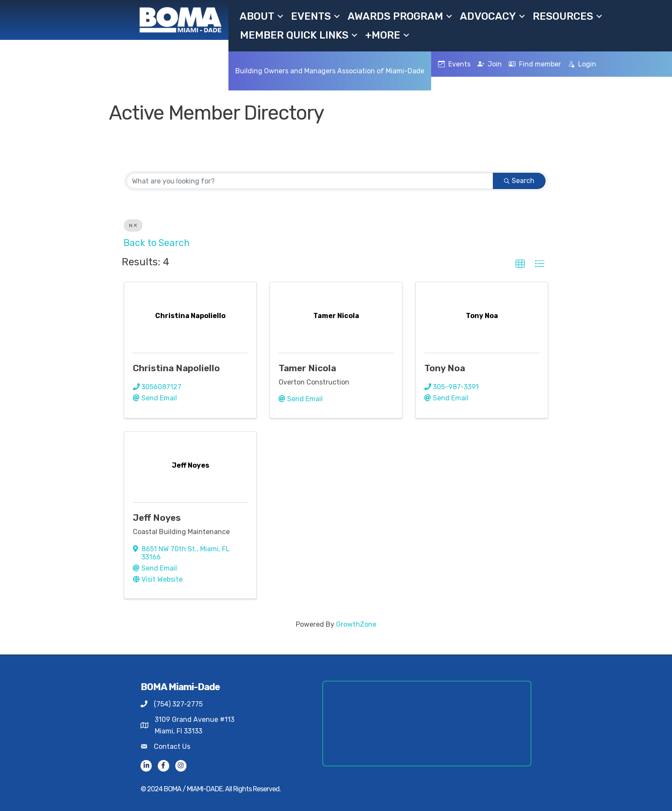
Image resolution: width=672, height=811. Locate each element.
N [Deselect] (133, 225)
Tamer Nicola (307, 368)
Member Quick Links (294, 35)
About (257, 16)
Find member (535, 64)
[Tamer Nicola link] (336, 316)
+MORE (383, 35)
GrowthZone (356, 624)
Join (490, 64)
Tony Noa (445, 368)
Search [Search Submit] (519, 181)
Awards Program (395, 16)
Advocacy (488, 16)
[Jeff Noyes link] (190, 465)
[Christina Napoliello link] (190, 316)
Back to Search (157, 243)
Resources (563, 16)
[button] (520, 264)
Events (311, 16)
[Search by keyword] (310, 181)
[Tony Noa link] (482, 316)
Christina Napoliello (176, 368)
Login (582, 64)
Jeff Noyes (157, 518)
